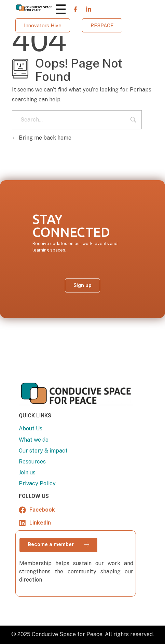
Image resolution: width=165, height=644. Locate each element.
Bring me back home (42, 138)
